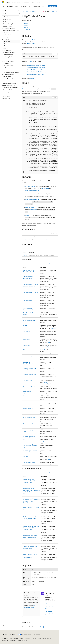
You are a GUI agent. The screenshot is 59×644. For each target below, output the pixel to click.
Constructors (27, 29)
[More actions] (56, 12)
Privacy (34, 638)
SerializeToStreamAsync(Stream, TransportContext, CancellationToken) (31, 446)
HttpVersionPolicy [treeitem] (7, 77)
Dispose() (25, 325)
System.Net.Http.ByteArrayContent (36, 65)
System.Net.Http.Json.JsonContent (36, 68)
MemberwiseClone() (28, 381)
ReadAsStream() (27, 396)
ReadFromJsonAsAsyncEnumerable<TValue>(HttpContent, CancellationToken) (31, 481)
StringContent (45, 188)
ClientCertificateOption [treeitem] (8, 24)
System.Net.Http (33, 40)
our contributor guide (30, 606)
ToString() (25, 456)
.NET (27, 11)
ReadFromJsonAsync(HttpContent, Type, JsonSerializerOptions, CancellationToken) (31, 528)
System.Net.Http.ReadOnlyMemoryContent (39, 72)
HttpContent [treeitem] (7, 41)
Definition (26, 23)
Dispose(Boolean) (27, 331)
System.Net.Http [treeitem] (7, 19)
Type (45, 350)
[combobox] (11, 14)
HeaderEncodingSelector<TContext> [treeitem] (12, 30)
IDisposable (32, 78)
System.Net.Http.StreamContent (36, 74)
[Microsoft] (3, 2)
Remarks (26, 27)
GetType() (25, 350)
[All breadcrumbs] (24, 12)
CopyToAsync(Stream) (28, 300)
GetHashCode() (27, 345)
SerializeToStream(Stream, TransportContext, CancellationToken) (30, 438)
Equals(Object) (26, 339)
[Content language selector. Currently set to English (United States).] (9, 635)
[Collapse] (19, 10)
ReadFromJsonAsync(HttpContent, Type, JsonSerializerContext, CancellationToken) (31, 518)
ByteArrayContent (30, 186)
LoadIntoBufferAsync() (28, 356)
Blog (21, 638)
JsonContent (29, 215)
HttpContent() (26, 240)
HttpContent (26, 89)
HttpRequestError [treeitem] (7, 63)
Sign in (56, 2)
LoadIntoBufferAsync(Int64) (30, 374)
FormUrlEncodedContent (32, 191)
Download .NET (53, 6)
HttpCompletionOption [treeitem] (9, 37)
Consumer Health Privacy (44, 638)
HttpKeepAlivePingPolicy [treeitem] (9, 52)
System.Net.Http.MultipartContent (36, 70)
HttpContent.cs (30, 44)
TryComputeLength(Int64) (29, 462)
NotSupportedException (45, 441)
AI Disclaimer (5, 638)
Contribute (28, 638)
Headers (25, 255)
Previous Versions (14, 638)
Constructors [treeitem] (7, 44)
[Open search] (52, 2)
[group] (40, 136)
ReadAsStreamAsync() (28, 408)
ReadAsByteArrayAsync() (29, 387)
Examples (26, 25)
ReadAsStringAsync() (28, 424)
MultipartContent (30, 207)
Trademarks (12, 640)
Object (31, 61)
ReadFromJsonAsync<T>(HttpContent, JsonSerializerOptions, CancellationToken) (30, 547)
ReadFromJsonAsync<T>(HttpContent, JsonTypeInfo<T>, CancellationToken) (30, 556)
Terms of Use (5, 640)
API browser (33, 11)
